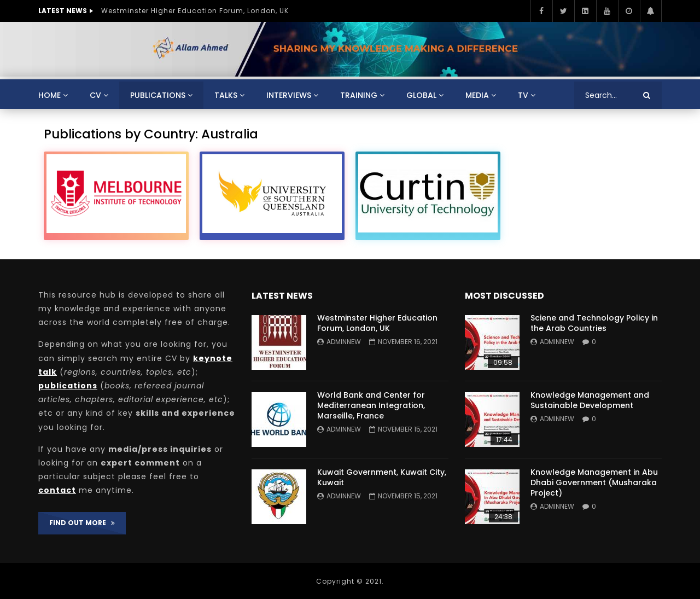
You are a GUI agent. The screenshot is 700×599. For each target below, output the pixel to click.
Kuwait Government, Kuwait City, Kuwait (382, 477)
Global (421, 95)
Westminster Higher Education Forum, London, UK (195, 11)
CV (95, 95)
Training (359, 95)
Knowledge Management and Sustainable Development (590, 400)
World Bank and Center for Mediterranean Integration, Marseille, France (371, 405)
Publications (158, 95)
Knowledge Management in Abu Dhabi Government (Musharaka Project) (594, 482)
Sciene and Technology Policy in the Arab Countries (594, 323)
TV (523, 95)
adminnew (344, 342)
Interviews (289, 95)
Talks (226, 95)
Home (49, 95)
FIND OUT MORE (82, 523)
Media (477, 95)
